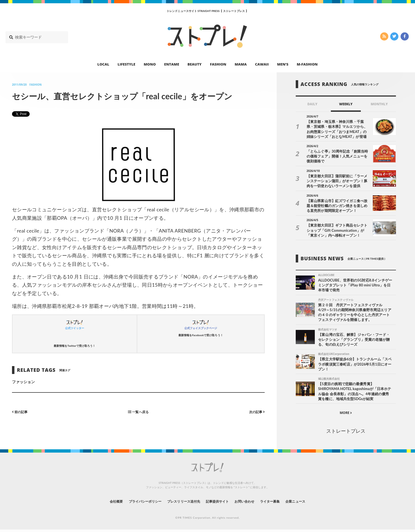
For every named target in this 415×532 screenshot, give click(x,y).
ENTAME (172, 64)
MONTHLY (379, 104)
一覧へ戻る (138, 412)
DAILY (312, 104)
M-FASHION (307, 64)
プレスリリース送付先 (180, 503)
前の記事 (21, 412)
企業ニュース (310, 503)
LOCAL (103, 64)
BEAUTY (195, 64)
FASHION (218, 64)
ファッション (23, 382)
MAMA (241, 64)
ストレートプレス (346, 433)
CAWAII (262, 64)
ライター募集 (280, 503)
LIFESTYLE (126, 64)
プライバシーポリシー (135, 503)
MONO (150, 64)
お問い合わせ (251, 503)
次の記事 (256, 412)
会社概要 (101, 503)
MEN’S (283, 64)
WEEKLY (346, 104)
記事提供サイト (219, 503)
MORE (346, 415)
